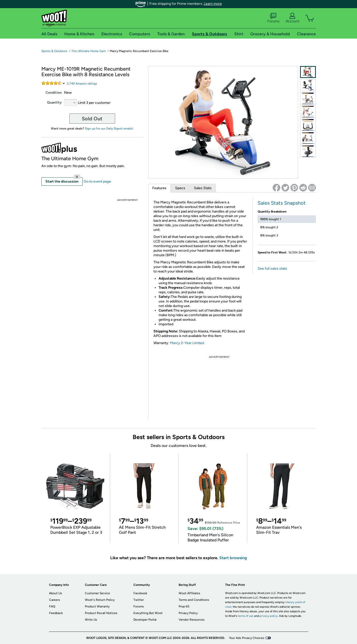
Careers (55, 600)
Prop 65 (184, 606)
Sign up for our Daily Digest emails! (109, 128)
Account (292, 18)
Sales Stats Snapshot (282, 203)
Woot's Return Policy (100, 600)
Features (159, 188)
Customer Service (97, 593)
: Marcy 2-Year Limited (186, 343)
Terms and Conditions (194, 600)
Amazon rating (82, 84)
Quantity (54, 102)
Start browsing (233, 558)
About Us (56, 593)
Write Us (91, 620)
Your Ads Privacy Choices (247, 638)
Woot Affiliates (189, 593)
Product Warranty (97, 606)
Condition (54, 93)
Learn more (213, 4)
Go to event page (97, 181)
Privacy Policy (188, 613)
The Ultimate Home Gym (89, 51)
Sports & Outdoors (54, 51)
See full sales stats (272, 269)
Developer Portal (145, 620)
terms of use (246, 616)
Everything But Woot (148, 613)
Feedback (56, 613)
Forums (273, 18)
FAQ (52, 606)
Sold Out (92, 119)
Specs (180, 188)
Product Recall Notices (101, 613)
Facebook (140, 593)
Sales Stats (203, 188)
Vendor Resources (192, 620)
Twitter (139, 600)
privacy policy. (269, 616)
